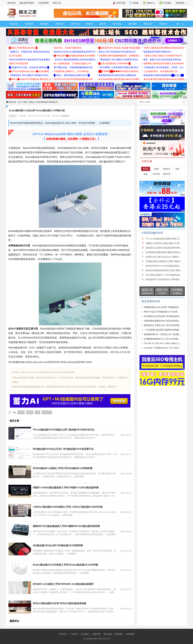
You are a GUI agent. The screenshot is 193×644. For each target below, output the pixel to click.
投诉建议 (119, 634)
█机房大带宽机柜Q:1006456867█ (114, 63)
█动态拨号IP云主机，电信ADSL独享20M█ (29, 67)
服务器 (103, 24)
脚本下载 (75, 24)
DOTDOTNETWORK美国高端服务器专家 (73, 79)
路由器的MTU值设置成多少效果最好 (163, 279)
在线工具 (57, 3)
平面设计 (163, 24)
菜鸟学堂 (12, 3)
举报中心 (151, 3)
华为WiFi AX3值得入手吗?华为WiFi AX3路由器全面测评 (63, 584)
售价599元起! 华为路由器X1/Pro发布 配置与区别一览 (168, 312)
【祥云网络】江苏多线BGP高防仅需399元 (118, 67)
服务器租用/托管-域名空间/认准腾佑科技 (117, 75)
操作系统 (133, 24)
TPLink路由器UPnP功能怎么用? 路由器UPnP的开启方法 (64, 430)
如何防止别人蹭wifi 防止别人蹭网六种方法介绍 (168, 257)
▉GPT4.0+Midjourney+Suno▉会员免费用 (29, 71)
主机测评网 (43, 3)
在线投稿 (130, 634)
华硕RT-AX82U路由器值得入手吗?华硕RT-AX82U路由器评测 (66, 488)
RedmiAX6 (47, 412)
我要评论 (65, 116)
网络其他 (167, 174)
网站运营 (148, 24)
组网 (177, 169)
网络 (25, 102)
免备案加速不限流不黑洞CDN (157, 52)
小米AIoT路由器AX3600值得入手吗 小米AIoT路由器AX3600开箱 (68, 507)
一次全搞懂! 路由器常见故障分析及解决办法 (165, 330)
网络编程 (44, 24)
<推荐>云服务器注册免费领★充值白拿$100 (164, 48)
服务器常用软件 (27, 3)
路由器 (32, 102)
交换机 (156, 169)
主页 (19, 102)
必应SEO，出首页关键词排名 (68, 48)
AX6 (37, 412)
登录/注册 (121, 3)
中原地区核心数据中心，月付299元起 (71, 71)
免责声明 (96, 634)
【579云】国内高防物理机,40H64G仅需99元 (75, 60)
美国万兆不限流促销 (19, 63)
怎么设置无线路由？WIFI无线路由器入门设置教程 (169, 275)
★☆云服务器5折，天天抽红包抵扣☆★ (72, 63)
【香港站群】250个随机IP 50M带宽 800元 (118, 60)
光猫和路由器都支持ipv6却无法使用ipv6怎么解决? (167, 321)
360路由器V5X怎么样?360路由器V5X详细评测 (58, 545)
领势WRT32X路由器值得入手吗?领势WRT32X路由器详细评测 (66, 526)
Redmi (21, 412)
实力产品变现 (15, 56)
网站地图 (108, 634)
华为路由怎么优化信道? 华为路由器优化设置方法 (167, 316)
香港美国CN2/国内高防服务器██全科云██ (164, 75)
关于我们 (63, 634)
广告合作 (74, 634)
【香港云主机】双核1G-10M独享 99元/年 (163, 56)
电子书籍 (117, 24)
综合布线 (156, 174)
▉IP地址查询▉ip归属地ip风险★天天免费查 (74, 56)
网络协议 (167, 169)
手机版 (135, 3)
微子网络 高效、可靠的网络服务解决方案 (73, 67)
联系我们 (85, 634)
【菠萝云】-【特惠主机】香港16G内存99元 (29, 52)
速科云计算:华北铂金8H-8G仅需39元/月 (117, 52)
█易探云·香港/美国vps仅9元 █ (23, 48)
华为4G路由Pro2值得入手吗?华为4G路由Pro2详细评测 (63, 468)
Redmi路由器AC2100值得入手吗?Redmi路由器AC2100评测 (65, 565)
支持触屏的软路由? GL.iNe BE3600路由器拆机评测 (167, 339)
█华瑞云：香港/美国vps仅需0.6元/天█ (72, 75)
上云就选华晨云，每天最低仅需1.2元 (161, 71)
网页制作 (29, 24)
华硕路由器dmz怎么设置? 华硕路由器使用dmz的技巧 (168, 307)
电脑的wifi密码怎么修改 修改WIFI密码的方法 (167, 243)
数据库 (90, 24)
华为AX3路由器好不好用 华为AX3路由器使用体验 (59, 603)
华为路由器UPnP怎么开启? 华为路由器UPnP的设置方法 (63, 449)
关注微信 (167, 3)
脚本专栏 (60, 24)
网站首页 (14, 24)
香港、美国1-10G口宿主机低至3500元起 (162, 60)
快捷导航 (181, 3)
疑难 (146, 174)
